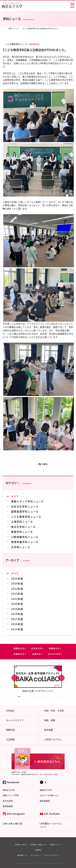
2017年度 (17, 619)
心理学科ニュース (22, 522)
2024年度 (17, 583)
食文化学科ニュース (23, 527)
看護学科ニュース (22, 532)
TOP (4, 29)
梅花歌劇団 (8, 806)
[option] (38, 679)
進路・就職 (50, 720)
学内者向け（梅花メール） (39, 845)
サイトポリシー (36, 855)
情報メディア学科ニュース (27, 501)
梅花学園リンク (22, 855)
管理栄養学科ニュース (25, 542)
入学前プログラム (53, 740)
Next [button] (61, 678)
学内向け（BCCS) (21, 845)
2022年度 (17, 594)
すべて (15, 496)
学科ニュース (13, 29)
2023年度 (17, 589)
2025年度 (17, 579)
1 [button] (14, 697)
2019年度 (17, 609)
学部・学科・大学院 (54, 711)
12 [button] (38, 700)
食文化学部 (8, 801)
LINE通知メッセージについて (51, 825)
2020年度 (17, 604)
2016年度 (17, 624)
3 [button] (24, 697)
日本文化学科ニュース (25, 506)
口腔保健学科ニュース (25, 537)
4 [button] (29, 697)
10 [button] (57, 697)
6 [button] (38, 697)
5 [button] (33, 697)
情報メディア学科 (11, 795)
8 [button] (48, 697)
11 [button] (62, 697)
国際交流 (10, 730)
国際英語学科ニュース (25, 511)
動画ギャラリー (56, 845)
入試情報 (10, 740)
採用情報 (38, 850)
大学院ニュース (21, 547)
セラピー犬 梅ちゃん (49, 795)
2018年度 (17, 614)
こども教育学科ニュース (26, 517)
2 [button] (19, 697)
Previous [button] (15, 678)
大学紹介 (10, 711)
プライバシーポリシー (51, 855)
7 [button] (43, 697)
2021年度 (17, 599)
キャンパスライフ (15, 720)
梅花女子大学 (9, 790)
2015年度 (17, 629)
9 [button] (52, 697)
